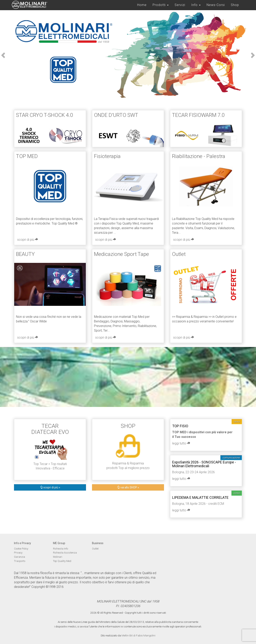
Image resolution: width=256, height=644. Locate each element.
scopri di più (28, 240)
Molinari (58, 557)
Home (142, 5)
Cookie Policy (21, 549)
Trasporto (20, 561)
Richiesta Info (60, 549)
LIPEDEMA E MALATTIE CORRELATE (200, 497)
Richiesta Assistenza (65, 553)
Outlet (95, 549)
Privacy (18, 553)
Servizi (180, 5)
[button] (3, 54)
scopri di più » (50, 487)
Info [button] (196, 5)
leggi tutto (181, 443)
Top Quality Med (62, 561)
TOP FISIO (180, 426)
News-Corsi (216, 5)
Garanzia (19, 557)
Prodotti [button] (161, 5)
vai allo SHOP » (128, 487)
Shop (235, 5)
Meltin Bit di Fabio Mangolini (138, 635)
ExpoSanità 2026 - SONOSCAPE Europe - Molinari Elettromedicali (204, 464)
